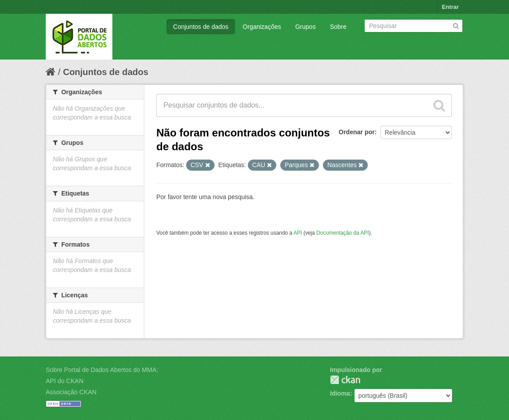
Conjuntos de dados (201, 27)
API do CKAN (65, 381)
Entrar (450, 7)
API (298, 233)
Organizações (262, 27)
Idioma (340, 393)
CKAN (345, 380)
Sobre (338, 27)
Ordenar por (357, 132)
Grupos (306, 27)
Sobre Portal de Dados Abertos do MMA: (102, 370)
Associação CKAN (71, 392)
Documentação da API (342, 233)
